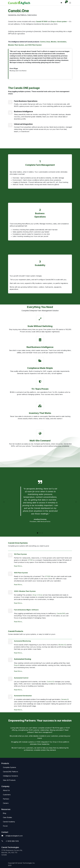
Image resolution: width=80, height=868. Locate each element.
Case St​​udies (7, 817)
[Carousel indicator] (37, 533)
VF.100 (30, 560)
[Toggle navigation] (70, 3)
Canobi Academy (9, 822)
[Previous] (4, 502)
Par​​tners (6, 799)
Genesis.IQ (65, 699)
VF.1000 (48, 576)
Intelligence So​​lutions (11, 776)
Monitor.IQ (62, 645)
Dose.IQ (17, 665)
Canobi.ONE (61, 613)
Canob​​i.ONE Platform (11, 772)
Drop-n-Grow (37, 595)
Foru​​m (5, 826)
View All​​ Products (9, 780)
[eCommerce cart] (61, 3)
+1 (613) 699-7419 (12, 841)
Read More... (18, 566)
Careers (6, 803)
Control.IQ (50, 682)
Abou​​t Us (6, 790)
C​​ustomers (7, 795)
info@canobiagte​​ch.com (14, 836)
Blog (4, 813)
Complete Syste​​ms (9, 767)
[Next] (76, 502)
